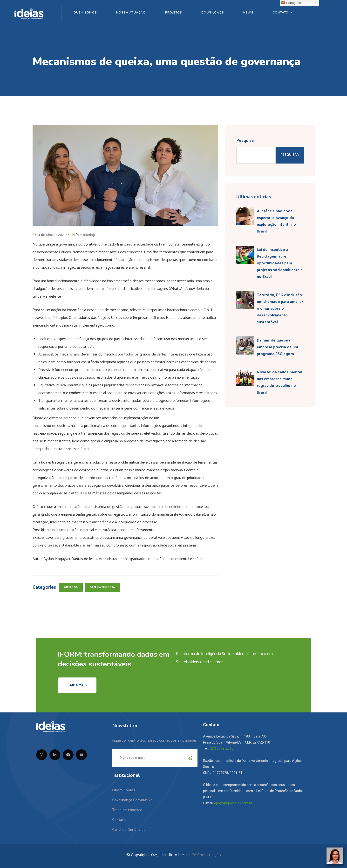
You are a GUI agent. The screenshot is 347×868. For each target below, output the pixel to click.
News (248, 13)
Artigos (71, 587)
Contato (281, 13)
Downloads (213, 13)
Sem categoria (103, 587)
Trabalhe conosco (127, 810)
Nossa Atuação (131, 13)
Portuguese (292, 3)
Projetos (174, 13)
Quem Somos (85, 13)
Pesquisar (246, 141)
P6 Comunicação (206, 855)
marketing (87, 235)
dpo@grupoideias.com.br (233, 803)
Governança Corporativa (132, 800)
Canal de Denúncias (129, 830)
